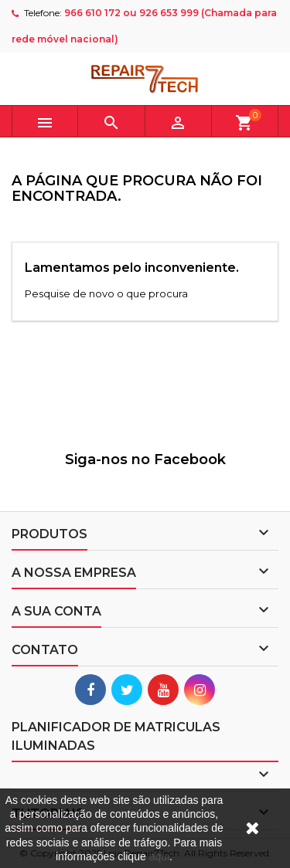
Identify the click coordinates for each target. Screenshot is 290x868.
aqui (159, 856)
